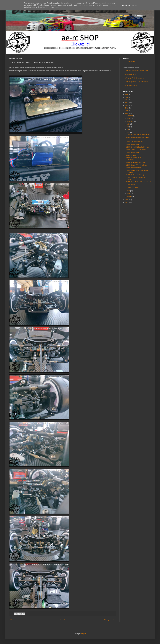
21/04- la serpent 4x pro (134, 168)
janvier (129, 196)
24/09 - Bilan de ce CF (132, 74)
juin (128, 127)
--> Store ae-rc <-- (130, 62)
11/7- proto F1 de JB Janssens (134, 78)
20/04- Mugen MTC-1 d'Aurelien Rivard (138, 182)
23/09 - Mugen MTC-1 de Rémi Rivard (136, 82)
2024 (127, 100)
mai (128, 129)
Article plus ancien (110, 620)
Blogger (83, 634)
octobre (129, 119)
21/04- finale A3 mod (133, 144)
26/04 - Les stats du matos (135, 142)
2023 (127, 103)
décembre (130, 116)
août (128, 124)
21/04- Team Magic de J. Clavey (136, 162)
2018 (127, 200)
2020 (127, 111)
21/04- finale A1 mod (133, 153)
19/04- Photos (131, 185)
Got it (135, 5)
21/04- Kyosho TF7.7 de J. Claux (137, 165)
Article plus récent (15, 620)
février (129, 194)
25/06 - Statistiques (131, 85)
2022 (127, 105)
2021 (127, 108)
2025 (127, 97)
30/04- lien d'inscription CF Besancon (138, 135)
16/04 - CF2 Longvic (133, 187)
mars (128, 191)
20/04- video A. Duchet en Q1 (135, 175)
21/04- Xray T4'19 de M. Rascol (136, 150)
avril (128, 132)
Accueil (63, 620)
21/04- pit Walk (131, 155)
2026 (127, 94)
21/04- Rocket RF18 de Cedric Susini (138, 147)
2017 (127, 202)
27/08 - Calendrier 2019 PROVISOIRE (136, 71)
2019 (127, 113)
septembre (130, 121)
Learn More (126, 5)
